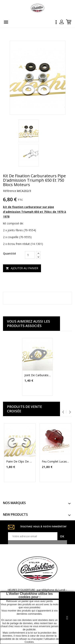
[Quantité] (30, 255)
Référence (10, 191)
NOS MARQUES (14, 503)
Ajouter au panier (22, 268)
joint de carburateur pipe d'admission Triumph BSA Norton (38, 375)
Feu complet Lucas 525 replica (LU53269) (55, 462)
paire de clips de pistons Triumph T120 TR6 (20, 462)
